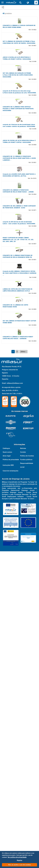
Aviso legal (7, 809)
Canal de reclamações (11, 824)
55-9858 (34, 286)
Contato (23, 805)
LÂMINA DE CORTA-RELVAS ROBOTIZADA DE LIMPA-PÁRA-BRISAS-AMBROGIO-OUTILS (18, 590)
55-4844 (34, 389)
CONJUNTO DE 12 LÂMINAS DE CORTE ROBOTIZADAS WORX (15, 624)
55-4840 (34, 594)
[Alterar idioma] (28, 2)
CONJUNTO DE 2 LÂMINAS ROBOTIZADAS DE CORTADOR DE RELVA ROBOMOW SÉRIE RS (18, 521)
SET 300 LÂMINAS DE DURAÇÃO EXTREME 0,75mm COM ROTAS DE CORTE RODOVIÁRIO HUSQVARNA (18, 146)
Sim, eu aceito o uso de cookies (20, 865)
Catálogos (6, 802)
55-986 (34, 114)
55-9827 (34, 491)
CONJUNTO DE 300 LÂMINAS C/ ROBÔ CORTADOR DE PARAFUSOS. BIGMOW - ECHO (19, 419)
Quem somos (7, 805)
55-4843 (34, 694)
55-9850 (34, 456)
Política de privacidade (11, 813)
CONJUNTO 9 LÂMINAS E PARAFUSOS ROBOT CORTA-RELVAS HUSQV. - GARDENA (18, 691)
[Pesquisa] (20, 2)
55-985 (34, 252)
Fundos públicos (26, 813)
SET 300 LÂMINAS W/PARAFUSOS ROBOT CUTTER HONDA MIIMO (19, 657)
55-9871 (34, 422)
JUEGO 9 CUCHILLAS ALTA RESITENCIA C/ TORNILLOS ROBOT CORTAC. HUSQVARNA (17, 111)
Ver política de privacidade (17, 857)
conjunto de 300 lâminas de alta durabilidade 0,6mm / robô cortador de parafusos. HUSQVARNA (19, 452)
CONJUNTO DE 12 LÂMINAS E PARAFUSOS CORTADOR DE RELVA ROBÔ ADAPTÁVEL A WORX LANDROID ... (19, 317)
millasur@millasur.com (15, 736)
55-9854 (34, 219)
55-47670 (34, 355)
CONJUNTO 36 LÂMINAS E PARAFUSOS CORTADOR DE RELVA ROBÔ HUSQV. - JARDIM (18, 385)
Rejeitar (20, 860)
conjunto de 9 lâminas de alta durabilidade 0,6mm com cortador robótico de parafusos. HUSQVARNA (19, 249)
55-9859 (34, 183)
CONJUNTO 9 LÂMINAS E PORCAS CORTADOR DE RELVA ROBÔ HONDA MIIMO (19, 44)
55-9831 (34, 525)
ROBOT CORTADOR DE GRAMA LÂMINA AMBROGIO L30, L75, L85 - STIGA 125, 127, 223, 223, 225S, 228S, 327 (18, 487)
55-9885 (34, 627)
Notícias (23, 802)
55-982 (34, 560)
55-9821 (34, 321)
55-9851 (34, 81)
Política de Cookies (27, 809)
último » (23, 705)
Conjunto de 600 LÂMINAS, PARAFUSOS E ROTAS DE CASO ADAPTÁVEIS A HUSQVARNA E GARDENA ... (19, 556)
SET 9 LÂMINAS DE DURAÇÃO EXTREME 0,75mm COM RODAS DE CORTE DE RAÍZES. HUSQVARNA (19, 78)
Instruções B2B (8, 818)
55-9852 (34, 150)
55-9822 (34, 47)
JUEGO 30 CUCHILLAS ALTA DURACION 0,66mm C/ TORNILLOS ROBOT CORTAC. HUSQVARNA (19, 283)
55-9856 (34, 661)
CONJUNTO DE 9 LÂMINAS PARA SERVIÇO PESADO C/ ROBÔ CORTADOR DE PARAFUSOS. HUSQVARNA (18, 215)
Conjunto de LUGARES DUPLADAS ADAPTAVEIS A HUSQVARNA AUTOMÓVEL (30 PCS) (19, 352)
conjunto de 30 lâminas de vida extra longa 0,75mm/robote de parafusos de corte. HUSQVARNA (19, 180)
